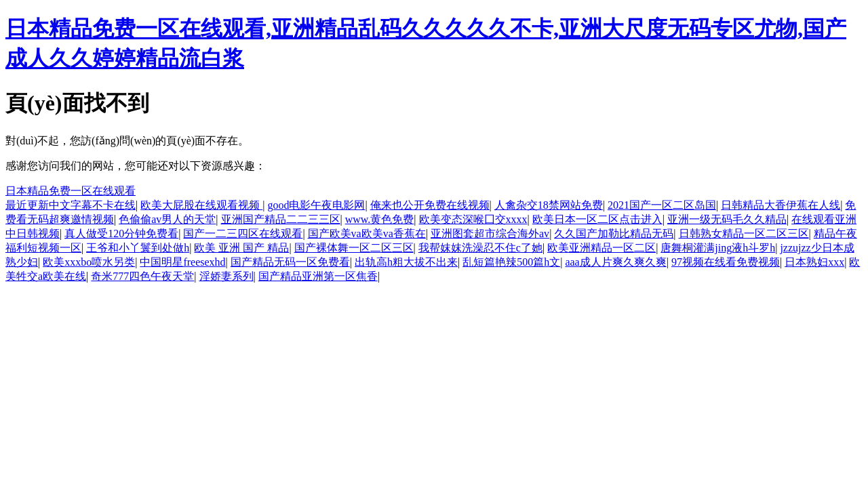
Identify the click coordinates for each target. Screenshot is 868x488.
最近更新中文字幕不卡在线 (71, 205)
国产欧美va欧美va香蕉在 (367, 233)
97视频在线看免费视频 (726, 262)
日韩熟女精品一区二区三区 (744, 233)
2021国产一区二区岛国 (662, 205)
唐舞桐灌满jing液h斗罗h (718, 248)
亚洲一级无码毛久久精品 (727, 219)
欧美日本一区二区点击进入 (597, 219)
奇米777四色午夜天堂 (142, 276)
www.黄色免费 (380, 219)
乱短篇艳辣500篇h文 (511, 262)
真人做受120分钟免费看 (121, 233)
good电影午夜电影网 (316, 205)
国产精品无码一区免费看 (290, 262)
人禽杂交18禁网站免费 (549, 205)
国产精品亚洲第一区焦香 (318, 276)
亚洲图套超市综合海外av (490, 233)
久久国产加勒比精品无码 (614, 233)
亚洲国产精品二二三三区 (281, 219)
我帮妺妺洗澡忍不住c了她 (480, 248)
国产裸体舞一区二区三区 (354, 248)
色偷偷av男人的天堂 (167, 219)
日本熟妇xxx (814, 262)
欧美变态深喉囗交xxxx (473, 219)
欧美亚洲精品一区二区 (601, 248)
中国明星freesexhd (182, 262)
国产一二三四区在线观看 (243, 233)
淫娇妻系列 (226, 276)
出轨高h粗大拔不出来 (406, 262)
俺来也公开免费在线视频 (430, 205)
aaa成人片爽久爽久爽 (615, 262)
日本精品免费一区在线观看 (71, 191)
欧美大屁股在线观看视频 (201, 205)
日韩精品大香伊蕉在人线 (781, 205)
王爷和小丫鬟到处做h (138, 248)
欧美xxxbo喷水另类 (89, 262)
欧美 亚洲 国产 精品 (241, 248)
